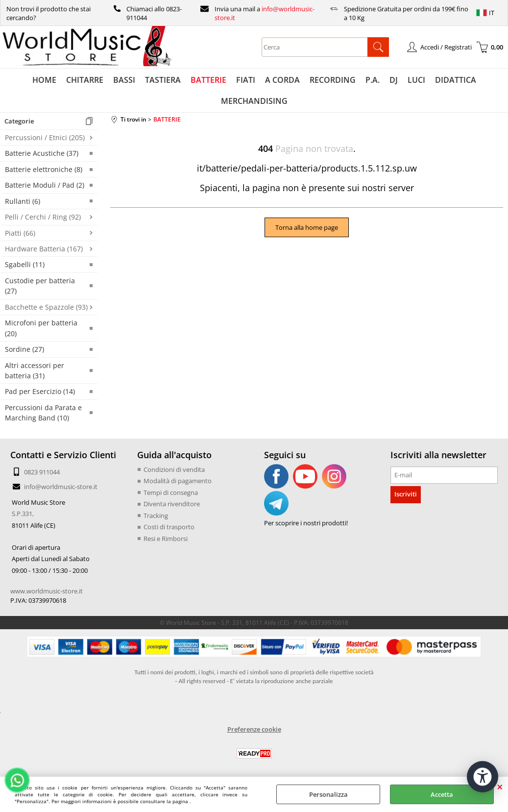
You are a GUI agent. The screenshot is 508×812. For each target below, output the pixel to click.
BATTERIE (208, 80)
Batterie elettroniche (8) (44, 169)
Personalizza (328, 794)
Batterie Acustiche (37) (42, 153)
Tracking (156, 516)
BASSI (124, 80)
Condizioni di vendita (174, 469)
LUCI (416, 80)
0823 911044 (42, 472)
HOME (44, 80)
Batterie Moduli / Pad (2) (45, 185)
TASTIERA (163, 80)
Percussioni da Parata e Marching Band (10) (43, 413)
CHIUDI (500, 787)
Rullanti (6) (23, 201)
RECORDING (333, 80)
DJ (394, 80)
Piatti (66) (20, 233)
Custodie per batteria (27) (40, 286)
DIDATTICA (456, 80)
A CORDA (282, 80)
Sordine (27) (24, 349)
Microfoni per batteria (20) (41, 328)
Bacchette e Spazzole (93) (46, 307)
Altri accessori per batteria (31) (35, 370)
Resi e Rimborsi (166, 539)
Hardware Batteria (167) (44, 249)
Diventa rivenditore (172, 504)
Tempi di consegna (171, 492)
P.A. (373, 80)
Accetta (442, 794)
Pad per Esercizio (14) (40, 391)
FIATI (246, 80)
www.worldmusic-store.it (47, 591)
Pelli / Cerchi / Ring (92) (43, 217)
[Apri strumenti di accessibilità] (483, 777)
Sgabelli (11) (25, 264)
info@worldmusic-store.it (61, 487)
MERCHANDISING (254, 101)
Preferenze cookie (254, 729)
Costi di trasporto (169, 527)
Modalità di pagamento (178, 481)
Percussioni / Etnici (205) (45, 137)
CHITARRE (85, 80)
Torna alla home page (307, 227)
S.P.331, (23, 514)
